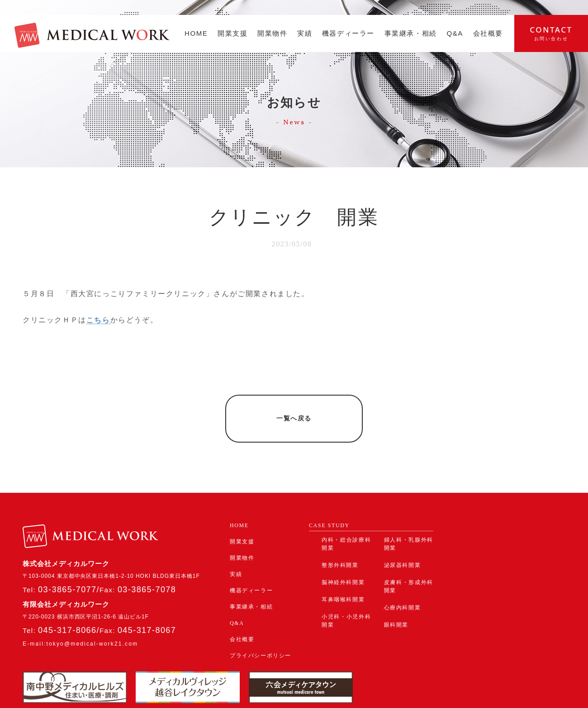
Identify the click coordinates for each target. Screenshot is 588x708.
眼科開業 (396, 599)
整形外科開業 (340, 539)
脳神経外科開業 (343, 556)
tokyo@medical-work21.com (92, 618)
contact (551, 33)
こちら (98, 320)
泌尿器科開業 (403, 539)
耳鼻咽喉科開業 (343, 573)
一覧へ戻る (294, 405)
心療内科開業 (403, 581)
